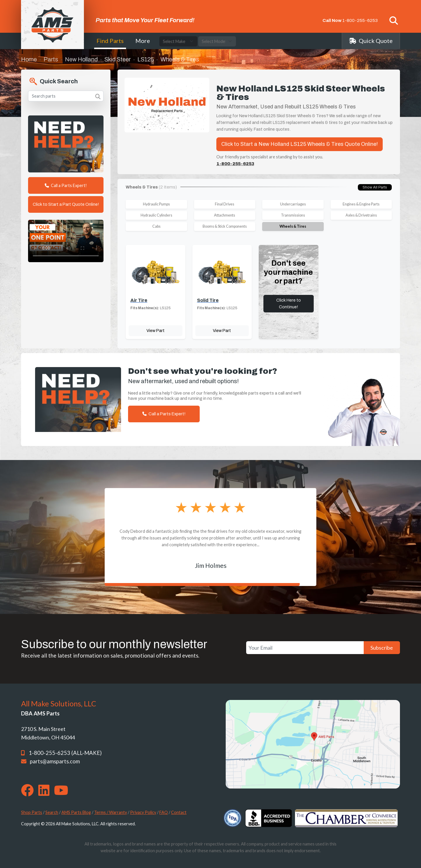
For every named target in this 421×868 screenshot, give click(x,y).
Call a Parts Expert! (66, 185)
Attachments (225, 215)
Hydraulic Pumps (156, 204)
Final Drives (225, 204)
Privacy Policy (143, 812)
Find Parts (110, 41)
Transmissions (293, 215)
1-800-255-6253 (360, 20)
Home (29, 59)
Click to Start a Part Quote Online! (66, 204)
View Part (156, 331)
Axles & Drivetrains (361, 215)
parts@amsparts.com (55, 761)
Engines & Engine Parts (361, 204)
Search (52, 812)
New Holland (81, 59)
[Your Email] (305, 648)
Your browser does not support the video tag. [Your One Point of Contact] (66, 241)
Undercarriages (293, 204)
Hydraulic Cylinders (156, 215)
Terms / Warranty (111, 812)
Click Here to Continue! (289, 304)
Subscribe (382, 648)
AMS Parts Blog (76, 812)
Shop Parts (32, 812)
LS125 (146, 59)
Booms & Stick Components (225, 226)
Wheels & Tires (293, 226)
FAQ (164, 812)
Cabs (156, 226)
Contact (179, 812)
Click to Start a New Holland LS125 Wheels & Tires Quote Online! (300, 144)
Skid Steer (118, 59)
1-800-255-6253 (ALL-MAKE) (65, 753)
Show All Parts (375, 187)
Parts (51, 59)
